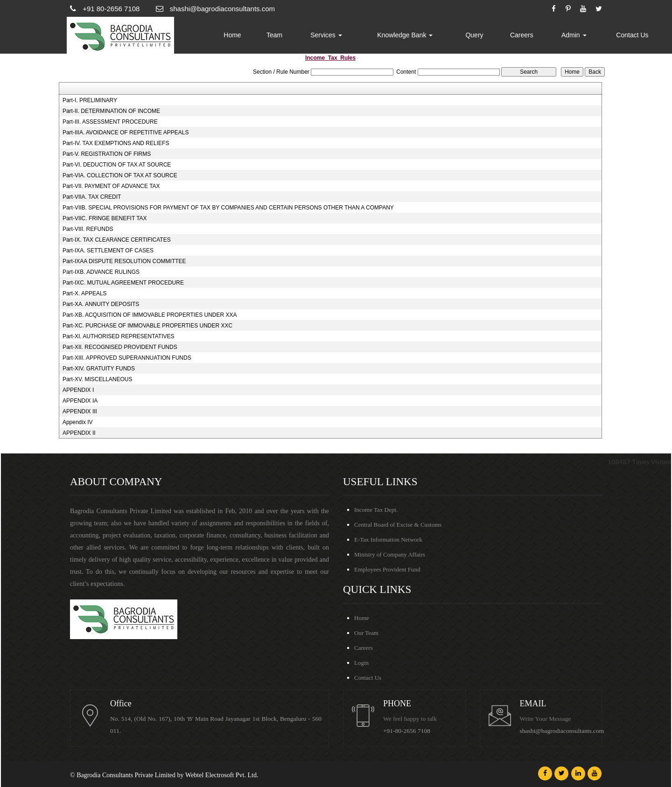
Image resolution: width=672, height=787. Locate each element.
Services (326, 35)
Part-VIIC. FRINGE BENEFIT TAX (105, 218)
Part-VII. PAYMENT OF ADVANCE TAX (111, 186)
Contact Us (632, 35)
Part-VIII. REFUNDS (88, 229)
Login (361, 663)
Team (274, 35)
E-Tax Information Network (388, 540)
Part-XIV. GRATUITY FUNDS (99, 369)
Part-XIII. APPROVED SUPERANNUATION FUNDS (127, 358)
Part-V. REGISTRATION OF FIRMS (107, 154)
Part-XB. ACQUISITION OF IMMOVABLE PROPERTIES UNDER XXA (150, 315)
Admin (574, 35)
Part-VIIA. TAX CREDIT (92, 197)
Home (232, 35)
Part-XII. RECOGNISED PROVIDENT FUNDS (120, 347)
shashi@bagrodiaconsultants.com (562, 731)
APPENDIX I (78, 390)
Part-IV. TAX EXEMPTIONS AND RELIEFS (116, 143)
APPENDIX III (80, 411)
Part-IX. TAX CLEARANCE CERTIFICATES (117, 240)
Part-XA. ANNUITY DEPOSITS (101, 304)
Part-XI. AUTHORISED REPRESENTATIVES (119, 336)
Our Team (366, 633)
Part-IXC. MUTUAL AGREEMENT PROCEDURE (123, 283)
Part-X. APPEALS (85, 293)
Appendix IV (78, 422)
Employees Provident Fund (387, 569)
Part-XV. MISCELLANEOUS (98, 379)
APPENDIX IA (80, 401)
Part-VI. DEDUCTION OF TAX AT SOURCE (117, 165)
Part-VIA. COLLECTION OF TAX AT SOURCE (120, 175)
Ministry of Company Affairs (390, 554)
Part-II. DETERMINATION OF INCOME (111, 111)
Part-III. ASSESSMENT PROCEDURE (110, 122)
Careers (522, 35)
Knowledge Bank (405, 35)
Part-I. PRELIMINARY (90, 100)
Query (474, 35)
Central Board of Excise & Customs (398, 525)
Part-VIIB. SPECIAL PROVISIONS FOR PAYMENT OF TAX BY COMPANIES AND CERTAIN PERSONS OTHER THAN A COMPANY (228, 208)
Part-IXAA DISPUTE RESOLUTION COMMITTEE (124, 261)
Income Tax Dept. (376, 510)
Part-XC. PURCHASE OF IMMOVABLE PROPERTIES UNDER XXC (147, 326)
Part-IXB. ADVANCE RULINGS (101, 272)
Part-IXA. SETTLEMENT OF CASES (108, 251)
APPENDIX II (79, 433)
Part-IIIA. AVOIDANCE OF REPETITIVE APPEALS (126, 132)
